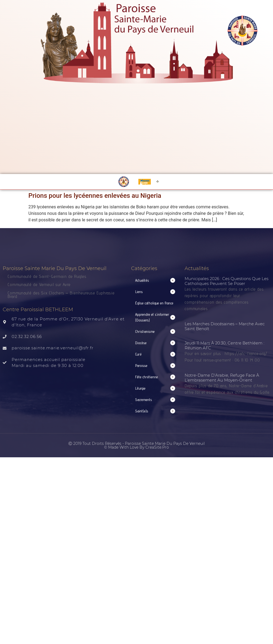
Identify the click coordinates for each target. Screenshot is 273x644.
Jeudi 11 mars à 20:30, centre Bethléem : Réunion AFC (224, 345)
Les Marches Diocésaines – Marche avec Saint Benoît (225, 326)
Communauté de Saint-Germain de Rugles (47, 276)
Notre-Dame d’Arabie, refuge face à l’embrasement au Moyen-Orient (222, 378)
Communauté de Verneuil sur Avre (39, 285)
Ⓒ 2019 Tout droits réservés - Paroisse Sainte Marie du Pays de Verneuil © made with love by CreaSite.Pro (137, 445)
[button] (155, 280)
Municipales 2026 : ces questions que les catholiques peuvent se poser (227, 281)
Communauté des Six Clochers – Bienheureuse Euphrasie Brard (61, 295)
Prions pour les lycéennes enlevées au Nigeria (95, 196)
